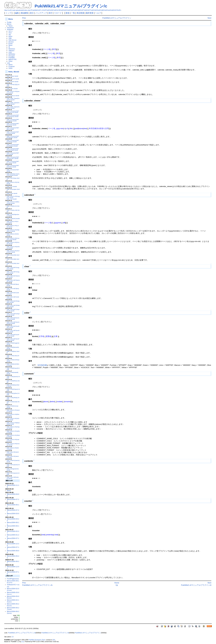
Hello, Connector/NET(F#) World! (13, 154)
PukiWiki (12, 58)
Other (11, 61)
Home (117, 583)
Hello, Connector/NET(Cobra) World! (13, 133)
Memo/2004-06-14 (13, 527)
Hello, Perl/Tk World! (12, 82)
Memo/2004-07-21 (13, 511)
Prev (24, 18)
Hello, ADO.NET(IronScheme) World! (13, 323)
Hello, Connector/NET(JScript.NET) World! (13, 158)
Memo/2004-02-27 (13, 532)
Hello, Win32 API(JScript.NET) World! (13, 251)
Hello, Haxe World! (12, 193)
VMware (12, 51)
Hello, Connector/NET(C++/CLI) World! (13, 162)
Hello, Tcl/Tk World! (12, 89)
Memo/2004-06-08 (13, 551)
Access (11, 42)
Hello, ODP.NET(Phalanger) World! (13, 302)
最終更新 (90, 13)
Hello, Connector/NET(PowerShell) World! (13, 149)
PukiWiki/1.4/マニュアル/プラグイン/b (37, 585)
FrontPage (13, 579)
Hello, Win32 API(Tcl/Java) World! (13, 419)
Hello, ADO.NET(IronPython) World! (13, 340)
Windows (12, 49)
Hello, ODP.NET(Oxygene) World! (13, 268)
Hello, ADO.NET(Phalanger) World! (13, 306)
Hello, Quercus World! (13, 96)
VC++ (11, 31)
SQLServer (13, 40)
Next (209, 18)
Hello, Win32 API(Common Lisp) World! (13, 239)
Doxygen (12, 56)
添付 (50, 13)
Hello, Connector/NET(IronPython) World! (13, 145)
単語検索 (80, 13)
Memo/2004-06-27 (13, 562)
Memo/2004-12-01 (13, 567)
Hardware (10, 28)
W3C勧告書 (42, 365)
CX (13, 637)
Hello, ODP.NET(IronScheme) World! (13, 319)
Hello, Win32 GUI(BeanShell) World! (13, 203)
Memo (9, 24)
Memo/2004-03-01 (13, 514)
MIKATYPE (13, 59)
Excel (11, 43)
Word (10, 45)
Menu (11, 19)
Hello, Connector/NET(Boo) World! (13, 129)
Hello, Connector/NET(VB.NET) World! (13, 166)
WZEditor (12, 54)
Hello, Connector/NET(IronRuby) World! (13, 141)
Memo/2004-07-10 (13, 573)
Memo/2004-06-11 (13, 523)
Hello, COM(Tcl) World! (13, 219)
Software (10, 29)
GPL (54, 640)
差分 (32, 13)
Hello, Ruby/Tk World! (13, 79)
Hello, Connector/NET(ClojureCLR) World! (13, 112)
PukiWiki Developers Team (37, 640)
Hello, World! (14, 72)
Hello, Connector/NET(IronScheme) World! (13, 116)
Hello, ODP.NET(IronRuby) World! (13, 327)
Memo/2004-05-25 (13, 557)
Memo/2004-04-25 (13, 520)
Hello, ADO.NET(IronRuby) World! (13, 331)
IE (9, 47)
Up (117, 585)
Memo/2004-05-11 (13, 506)
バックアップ (41, 13)
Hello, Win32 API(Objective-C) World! (13, 231)
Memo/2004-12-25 (13, 544)
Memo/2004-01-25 (13, 536)
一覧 (73, 13)
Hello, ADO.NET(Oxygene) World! (13, 273)
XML (10, 38)
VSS (10, 52)
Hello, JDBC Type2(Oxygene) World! (13, 103)
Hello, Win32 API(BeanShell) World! (13, 423)
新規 (67, 13)
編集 (17, 13)
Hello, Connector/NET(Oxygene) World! (13, 120)
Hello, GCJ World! (12, 187)
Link (8, 63)
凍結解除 (24, 13)
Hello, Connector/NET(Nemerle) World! (13, 124)
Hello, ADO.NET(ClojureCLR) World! (13, 314)
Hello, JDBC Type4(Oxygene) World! (13, 99)
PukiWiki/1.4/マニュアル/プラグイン (117, 18)
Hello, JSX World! (12, 199)
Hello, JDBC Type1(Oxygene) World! (13, 108)
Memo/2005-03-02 (13, 593)
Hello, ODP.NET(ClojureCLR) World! (13, 310)
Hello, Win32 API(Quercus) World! (13, 92)
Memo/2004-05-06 (13, 597)
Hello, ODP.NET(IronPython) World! (13, 335)
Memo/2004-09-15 (13, 582)
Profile (9, 22)
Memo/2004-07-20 (13, 500)
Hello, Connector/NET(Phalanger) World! (13, 137)
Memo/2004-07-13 (13, 548)
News (11, 26)
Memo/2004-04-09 (13, 495)
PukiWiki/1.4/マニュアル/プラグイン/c (71, 6)
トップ (8, 13)
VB (10, 35)
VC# (10, 33)
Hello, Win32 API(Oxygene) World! (13, 197)
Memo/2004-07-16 (13, 539)
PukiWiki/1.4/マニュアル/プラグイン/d (196, 585)
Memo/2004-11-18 (13, 486)
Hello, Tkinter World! (12, 76)
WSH (10, 36)
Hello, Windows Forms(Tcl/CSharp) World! (13, 175)
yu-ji (23, 642)
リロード (58, 13)
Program (12, 66)
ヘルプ (98, 13)
